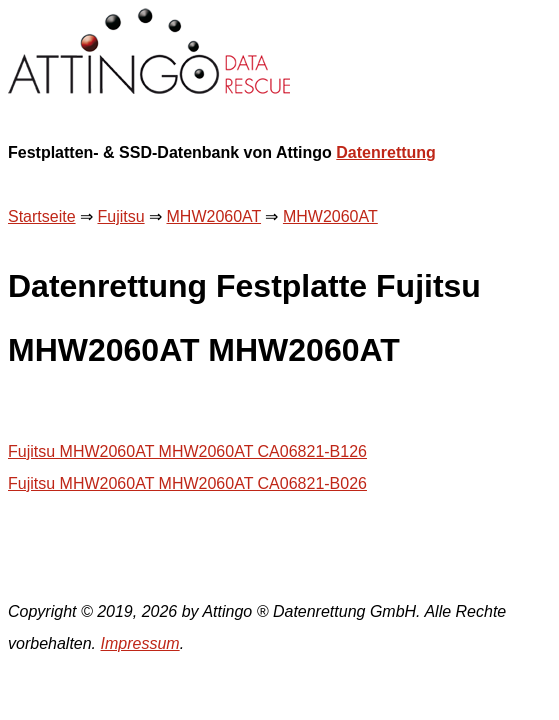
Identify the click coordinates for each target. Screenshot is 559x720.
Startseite (42, 216)
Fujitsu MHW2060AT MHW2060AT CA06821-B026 (187, 483)
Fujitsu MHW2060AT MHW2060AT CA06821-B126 (187, 451)
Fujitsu (120, 216)
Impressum (140, 643)
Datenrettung (386, 152)
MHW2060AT (214, 216)
